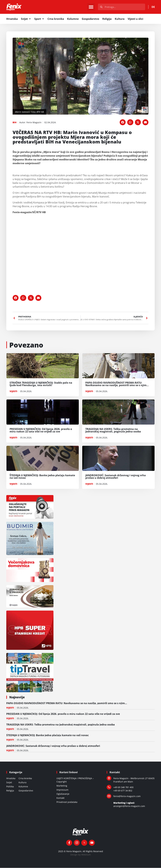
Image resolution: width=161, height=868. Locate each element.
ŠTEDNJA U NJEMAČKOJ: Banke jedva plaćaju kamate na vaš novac (47, 735)
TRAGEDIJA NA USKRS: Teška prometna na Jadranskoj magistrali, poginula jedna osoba (61, 725)
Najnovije (17, 697)
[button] (91, 7)
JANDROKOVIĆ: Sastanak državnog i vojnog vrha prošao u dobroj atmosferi (53, 746)
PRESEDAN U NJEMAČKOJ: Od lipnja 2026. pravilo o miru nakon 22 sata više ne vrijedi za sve (63, 714)
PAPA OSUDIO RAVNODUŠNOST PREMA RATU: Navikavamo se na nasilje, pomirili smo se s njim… (67, 703)
